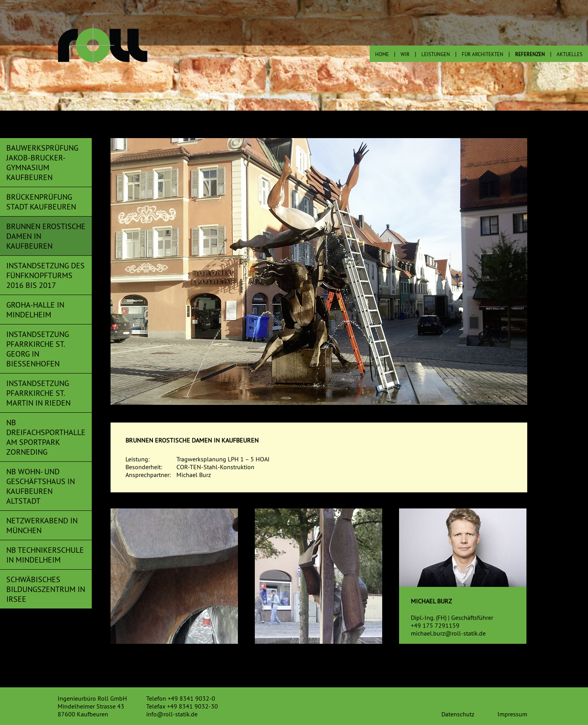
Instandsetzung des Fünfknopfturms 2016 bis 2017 (45, 275)
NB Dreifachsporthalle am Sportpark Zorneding (46, 437)
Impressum (512, 714)
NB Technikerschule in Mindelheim (45, 555)
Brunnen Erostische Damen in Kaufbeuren (46, 236)
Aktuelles (570, 54)
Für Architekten (483, 54)
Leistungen (436, 54)
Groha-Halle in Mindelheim (35, 310)
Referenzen (530, 54)
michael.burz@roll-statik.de (448, 633)
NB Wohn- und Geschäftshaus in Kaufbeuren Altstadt (41, 486)
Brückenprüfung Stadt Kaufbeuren (41, 202)
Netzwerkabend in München (42, 525)
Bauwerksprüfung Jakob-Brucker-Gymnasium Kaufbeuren (42, 162)
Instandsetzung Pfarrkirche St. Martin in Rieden (38, 393)
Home (382, 54)
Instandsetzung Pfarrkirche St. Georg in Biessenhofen (38, 349)
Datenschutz (458, 714)
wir (405, 54)
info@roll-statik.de (172, 714)
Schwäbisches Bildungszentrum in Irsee (46, 589)
